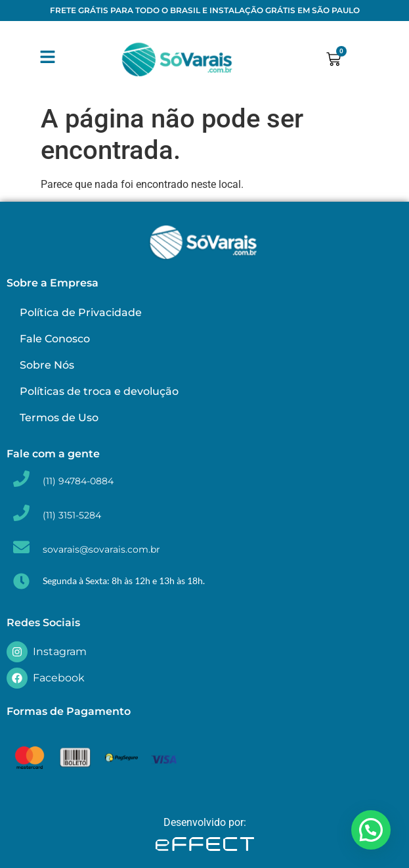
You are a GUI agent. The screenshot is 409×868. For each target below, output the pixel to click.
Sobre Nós (47, 365)
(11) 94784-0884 (78, 481)
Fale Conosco (55, 339)
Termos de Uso (59, 418)
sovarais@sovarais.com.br (101, 549)
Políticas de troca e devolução (99, 391)
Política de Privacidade (81, 312)
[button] (371, 830)
